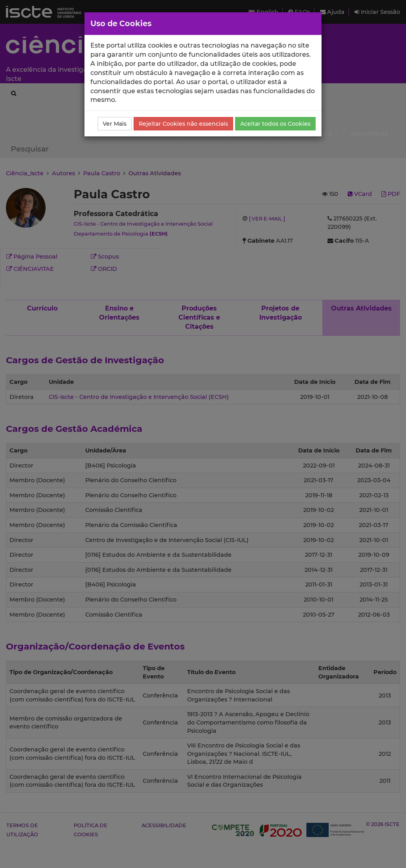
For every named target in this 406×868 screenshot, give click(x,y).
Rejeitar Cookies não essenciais (183, 124)
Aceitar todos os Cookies (275, 124)
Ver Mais (115, 124)
